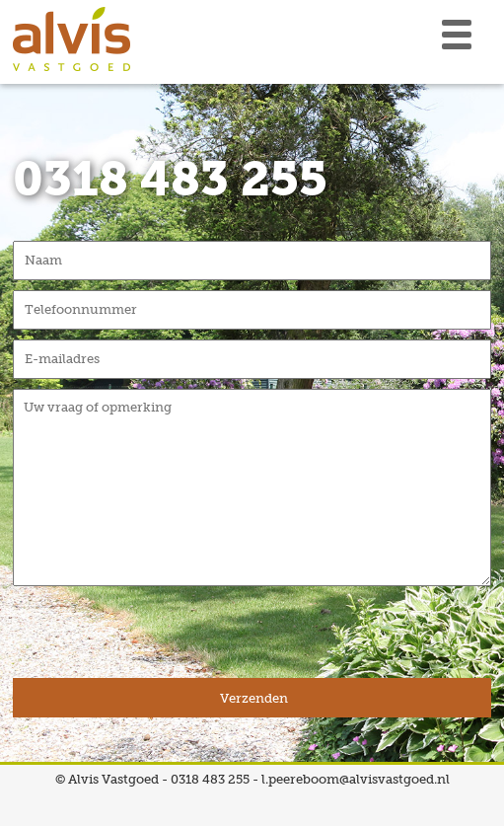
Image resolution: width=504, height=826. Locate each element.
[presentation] (163, 639)
